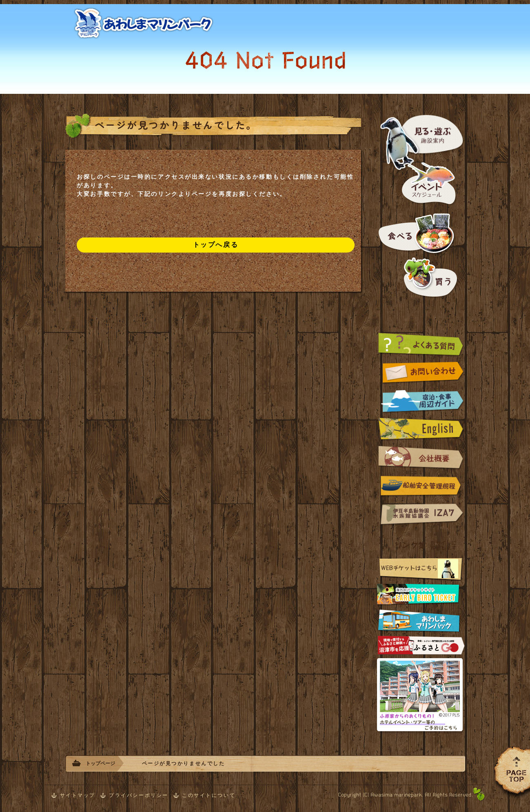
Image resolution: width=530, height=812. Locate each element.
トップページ (100, 763)
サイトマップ (78, 795)
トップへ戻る (216, 245)
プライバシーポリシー (139, 795)
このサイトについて (209, 795)
